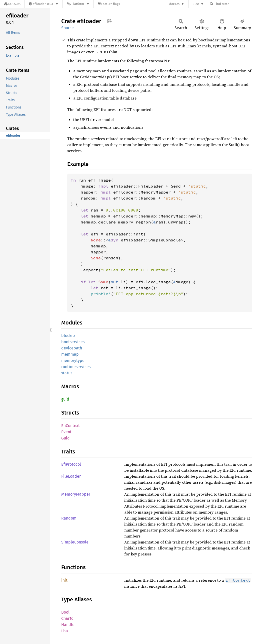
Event (66, 432)
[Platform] (78, 4)
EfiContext (70, 426)
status (67, 373)
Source (67, 28)
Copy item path (109, 21)
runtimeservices (76, 367)
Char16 (67, 618)
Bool (65, 612)
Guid (65, 438)
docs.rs (174, 4)
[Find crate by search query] (235, 4)
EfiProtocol (71, 464)
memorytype (73, 361)
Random (69, 518)
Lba (65, 631)
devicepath (72, 348)
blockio (68, 336)
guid (65, 399)
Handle (68, 625)
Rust (196, 4)
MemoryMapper (76, 494)
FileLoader (71, 476)
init (64, 580)
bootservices (73, 342)
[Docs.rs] (12, 4)
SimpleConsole (75, 542)
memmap (70, 354)
